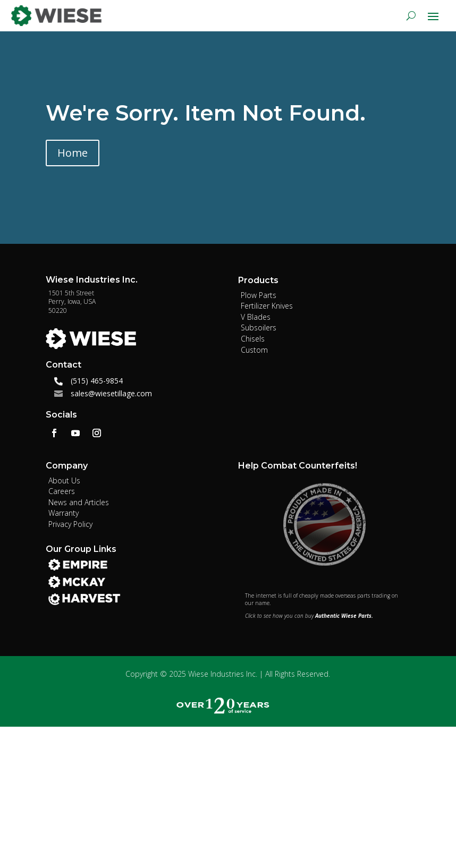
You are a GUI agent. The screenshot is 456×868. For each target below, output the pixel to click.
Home (73, 153)
